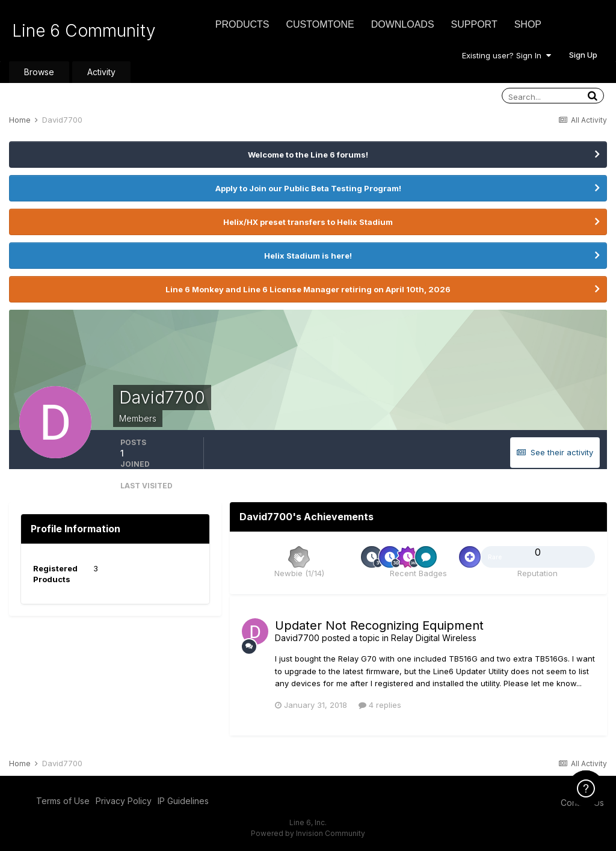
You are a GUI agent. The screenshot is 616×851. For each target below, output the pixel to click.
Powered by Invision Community (308, 833)
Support (474, 24)
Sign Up (583, 55)
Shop (528, 24)
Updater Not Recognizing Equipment (379, 625)
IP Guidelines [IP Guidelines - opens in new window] (183, 801)
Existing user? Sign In (507, 55)
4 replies (380, 705)
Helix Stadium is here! (308, 256)
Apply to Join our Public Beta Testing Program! (308, 188)
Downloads (403, 24)
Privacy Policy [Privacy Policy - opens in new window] (124, 801)
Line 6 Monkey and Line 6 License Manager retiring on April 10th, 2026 (308, 289)
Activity (101, 72)
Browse (39, 72)
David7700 (297, 638)
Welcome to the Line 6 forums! (308, 155)
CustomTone (320, 24)
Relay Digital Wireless (434, 638)
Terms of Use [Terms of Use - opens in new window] (63, 801)
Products (242, 24)
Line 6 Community (84, 31)
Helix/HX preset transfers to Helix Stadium (308, 222)
